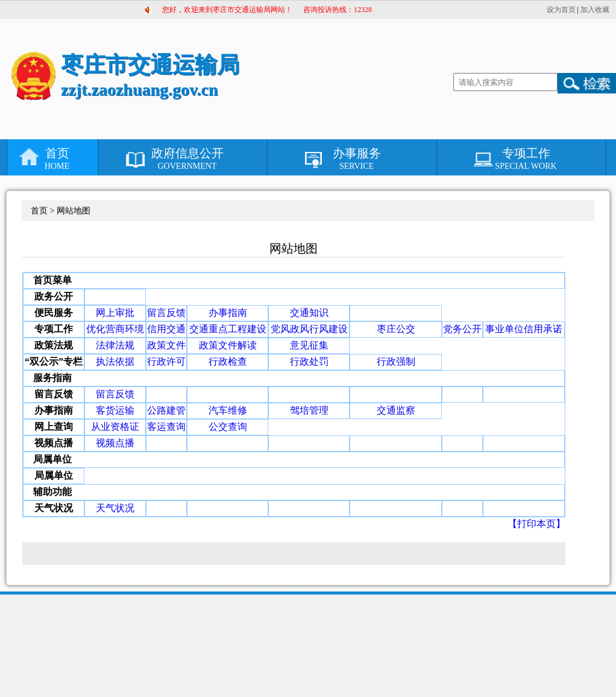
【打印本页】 (536, 524)
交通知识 (309, 313)
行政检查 (228, 361)
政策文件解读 (228, 345)
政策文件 (166, 345)
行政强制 (396, 361)
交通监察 (396, 410)
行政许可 (166, 361)
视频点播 (115, 443)
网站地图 (74, 211)
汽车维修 (228, 410)
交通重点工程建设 (228, 329)
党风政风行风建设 (309, 329)
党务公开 (462, 329)
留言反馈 (166, 313)
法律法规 (115, 345)
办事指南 (228, 313)
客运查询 (166, 427)
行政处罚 (309, 361)
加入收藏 (595, 10)
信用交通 (166, 329)
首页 (57, 159)
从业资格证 (115, 427)
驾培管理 (309, 410)
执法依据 (115, 361)
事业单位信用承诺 (524, 329)
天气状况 (115, 508)
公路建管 (166, 410)
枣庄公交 (396, 329)
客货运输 (115, 410)
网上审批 (115, 313)
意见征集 (309, 345)
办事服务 (357, 159)
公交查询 (228, 427)
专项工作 (526, 159)
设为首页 (561, 10)
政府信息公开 (187, 159)
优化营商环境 (115, 329)
